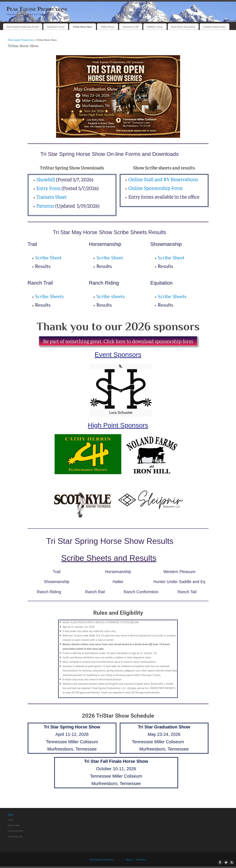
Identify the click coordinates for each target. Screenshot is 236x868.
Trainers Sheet (52, 197)
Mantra (130, 860)
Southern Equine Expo (215, 27)
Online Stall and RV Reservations (163, 179)
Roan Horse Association (183, 27)
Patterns (45, 206)
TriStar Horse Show (82, 27)
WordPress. (141, 860)
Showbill (46, 179)
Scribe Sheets (49, 296)
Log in (11, 820)
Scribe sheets (111, 296)
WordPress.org (15, 837)
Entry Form (48, 188)
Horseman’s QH (131, 27)
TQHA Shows (108, 27)
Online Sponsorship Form (155, 188)
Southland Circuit (56, 27)
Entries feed (14, 825)
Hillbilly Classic (155, 27)
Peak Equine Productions (37, 9)
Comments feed (15, 831)
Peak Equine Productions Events (23, 27)
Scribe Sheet (48, 258)
